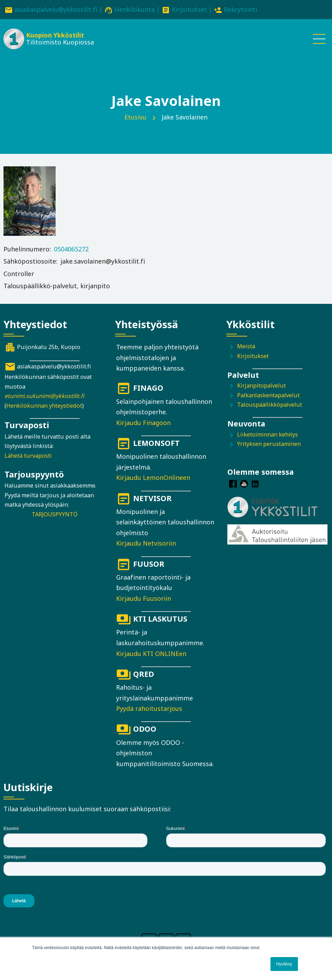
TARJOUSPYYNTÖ (55, 514)
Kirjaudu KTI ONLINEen (151, 654)
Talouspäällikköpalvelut (270, 405)
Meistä (246, 346)
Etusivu (135, 117)
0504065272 (71, 249)
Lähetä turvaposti (28, 456)
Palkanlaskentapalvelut (268, 395)
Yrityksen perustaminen (269, 444)
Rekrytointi (241, 9)
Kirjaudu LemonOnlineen (153, 477)
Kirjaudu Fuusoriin (144, 598)
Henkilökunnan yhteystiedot (44, 406)
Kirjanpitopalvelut (261, 385)
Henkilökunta (135, 9)
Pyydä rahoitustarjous (149, 708)
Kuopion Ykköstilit (55, 35)
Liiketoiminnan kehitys (268, 434)
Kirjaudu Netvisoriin (146, 543)
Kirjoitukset (189, 9)
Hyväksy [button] (284, 964)
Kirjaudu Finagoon (143, 423)
